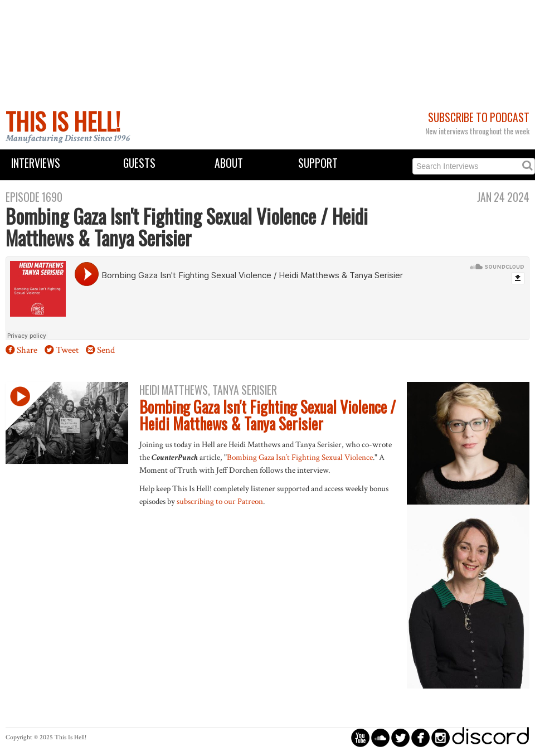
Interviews (36, 163)
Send (106, 350)
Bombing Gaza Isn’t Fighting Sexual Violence (300, 457)
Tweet (67, 350)
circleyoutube (360, 737)
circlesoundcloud (380, 737)
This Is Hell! (63, 121)
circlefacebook (420, 737)
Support (318, 163)
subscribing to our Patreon (220, 501)
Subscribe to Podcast (479, 117)
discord (490, 737)
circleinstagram (441, 737)
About (229, 163)
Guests (139, 163)
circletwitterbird (400, 737)
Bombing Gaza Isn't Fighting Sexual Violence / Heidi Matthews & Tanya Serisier (267, 415)
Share (27, 350)
